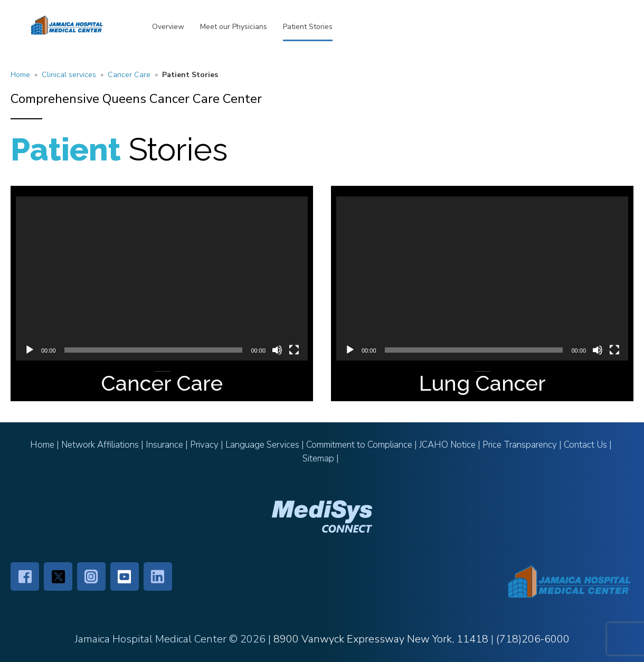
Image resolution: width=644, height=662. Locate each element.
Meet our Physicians (234, 27)
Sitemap (318, 458)
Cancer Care (129, 75)
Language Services (262, 445)
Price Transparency (520, 445)
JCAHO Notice (447, 445)
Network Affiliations (100, 445)
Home (20, 75)
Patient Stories (308, 27)
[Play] (30, 350)
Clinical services (69, 75)
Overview (168, 27)
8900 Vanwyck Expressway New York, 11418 (381, 639)
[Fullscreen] (294, 350)
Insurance (164, 445)
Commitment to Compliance (359, 445)
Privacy (204, 445)
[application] (162, 278)
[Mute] (277, 350)
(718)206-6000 (533, 639)
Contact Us (585, 445)
